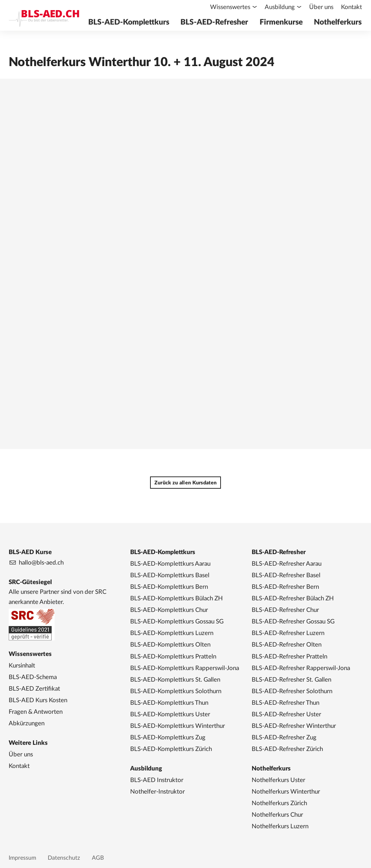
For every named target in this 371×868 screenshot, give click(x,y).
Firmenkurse (283, 22)
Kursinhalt (22, 666)
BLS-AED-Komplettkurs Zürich (171, 749)
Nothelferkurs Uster (278, 780)
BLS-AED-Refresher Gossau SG (293, 621)
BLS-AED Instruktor (157, 780)
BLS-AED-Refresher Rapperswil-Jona (301, 668)
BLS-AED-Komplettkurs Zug (168, 737)
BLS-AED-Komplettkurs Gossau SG (177, 621)
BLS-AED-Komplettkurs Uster (170, 714)
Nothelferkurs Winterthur (286, 792)
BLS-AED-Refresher (217, 22)
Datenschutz (64, 858)
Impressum (22, 858)
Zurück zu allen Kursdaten (186, 483)
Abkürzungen (27, 723)
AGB (98, 858)
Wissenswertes (232, 7)
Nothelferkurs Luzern (280, 826)
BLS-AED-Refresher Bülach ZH (293, 598)
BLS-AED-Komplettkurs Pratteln (173, 657)
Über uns (322, 7)
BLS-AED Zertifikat (34, 689)
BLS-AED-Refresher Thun (285, 703)
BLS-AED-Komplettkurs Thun (169, 703)
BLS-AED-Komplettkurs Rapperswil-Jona (185, 668)
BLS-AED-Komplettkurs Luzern (172, 633)
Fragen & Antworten (36, 712)
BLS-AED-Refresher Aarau (287, 564)
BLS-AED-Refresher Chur (285, 610)
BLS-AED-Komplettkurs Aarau (170, 564)
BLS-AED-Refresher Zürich (287, 749)
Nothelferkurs (338, 22)
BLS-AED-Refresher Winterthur (294, 726)
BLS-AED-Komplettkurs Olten (170, 645)
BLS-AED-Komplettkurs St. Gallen (175, 680)
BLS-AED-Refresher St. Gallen (291, 680)
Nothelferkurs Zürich (279, 803)
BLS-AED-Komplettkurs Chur (169, 610)
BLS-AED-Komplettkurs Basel (170, 575)
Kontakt (352, 7)
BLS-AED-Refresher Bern (285, 587)
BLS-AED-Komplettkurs (133, 22)
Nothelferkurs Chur (277, 815)
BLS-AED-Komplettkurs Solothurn (176, 691)
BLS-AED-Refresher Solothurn (292, 691)
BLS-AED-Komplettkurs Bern (169, 587)
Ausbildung (281, 7)
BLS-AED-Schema (33, 677)
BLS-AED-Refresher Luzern (288, 633)
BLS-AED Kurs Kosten (38, 700)
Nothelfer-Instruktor (157, 792)
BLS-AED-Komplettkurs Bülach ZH (176, 598)
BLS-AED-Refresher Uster (286, 714)
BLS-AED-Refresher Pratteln (289, 657)
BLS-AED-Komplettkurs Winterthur (178, 726)
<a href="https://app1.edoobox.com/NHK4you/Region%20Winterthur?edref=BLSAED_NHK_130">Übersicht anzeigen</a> (186, 255)
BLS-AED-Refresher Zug (284, 737)
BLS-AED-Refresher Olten (287, 645)
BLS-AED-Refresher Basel (286, 575)
